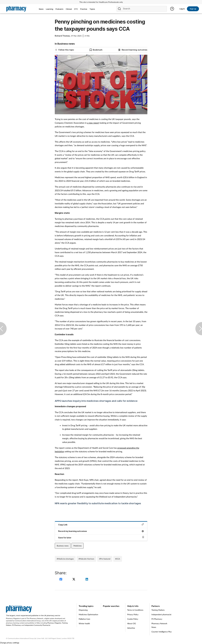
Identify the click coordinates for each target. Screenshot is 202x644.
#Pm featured (105, 559)
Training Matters (158, 610)
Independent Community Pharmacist (37, 625)
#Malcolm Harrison (86, 559)
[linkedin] (87, 580)
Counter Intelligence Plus (162, 632)
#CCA (118, 559)
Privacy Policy (133, 614)
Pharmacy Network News (159, 625)
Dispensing (83, 610)
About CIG (132, 623)
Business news (63, 546)
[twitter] (74, 580)
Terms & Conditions (135, 610)
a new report (93, 123)
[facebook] (61, 580)
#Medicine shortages (65, 559)
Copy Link (101, 525)
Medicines (78, 546)
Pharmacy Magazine (54, 623)
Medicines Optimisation (88, 614)
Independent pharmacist (161, 614)
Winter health (84, 623)
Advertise (131, 628)
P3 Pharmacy (17, 625)
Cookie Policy (133, 619)
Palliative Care (84, 619)
